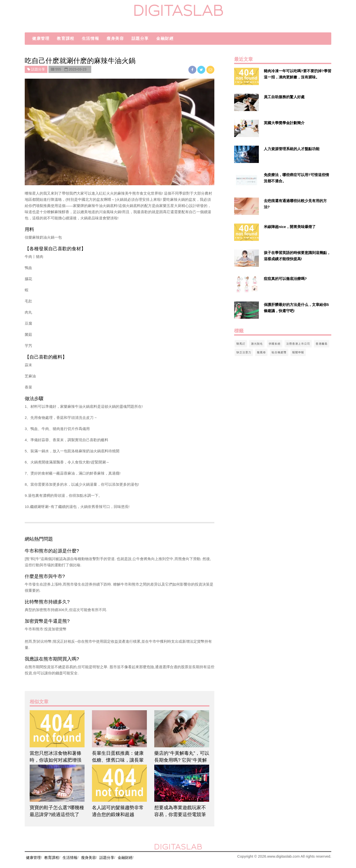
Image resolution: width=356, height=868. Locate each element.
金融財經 (165, 38)
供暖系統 (275, 343)
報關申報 (298, 352)
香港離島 (322, 343)
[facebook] (193, 70)
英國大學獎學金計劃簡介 (284, 123)
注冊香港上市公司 (298, 343)
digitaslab (178, 11)
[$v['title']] (246, 76)
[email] (210, 70)
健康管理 (41, 38)
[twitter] (202, 70)
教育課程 (66, 38)
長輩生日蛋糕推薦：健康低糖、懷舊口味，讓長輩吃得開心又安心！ (118, 760)
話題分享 (140, 38)
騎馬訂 (241, 343)
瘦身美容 (115, 38)
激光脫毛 (257, 343)
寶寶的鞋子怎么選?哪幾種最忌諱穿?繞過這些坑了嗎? (57, 814)
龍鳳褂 (261, 352)
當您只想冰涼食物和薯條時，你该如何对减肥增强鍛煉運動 (56, 760)
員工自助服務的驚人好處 (284, 97)
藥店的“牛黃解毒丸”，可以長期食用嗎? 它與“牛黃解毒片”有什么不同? (182, 760)
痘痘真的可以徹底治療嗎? (285, 279)
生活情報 (90, 38)
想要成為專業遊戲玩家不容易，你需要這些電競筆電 (180, 814)
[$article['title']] (57, 729)
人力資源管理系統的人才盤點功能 (292, 149)
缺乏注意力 (244, 352)
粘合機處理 (279, 352)
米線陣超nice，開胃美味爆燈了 (290, 227)
